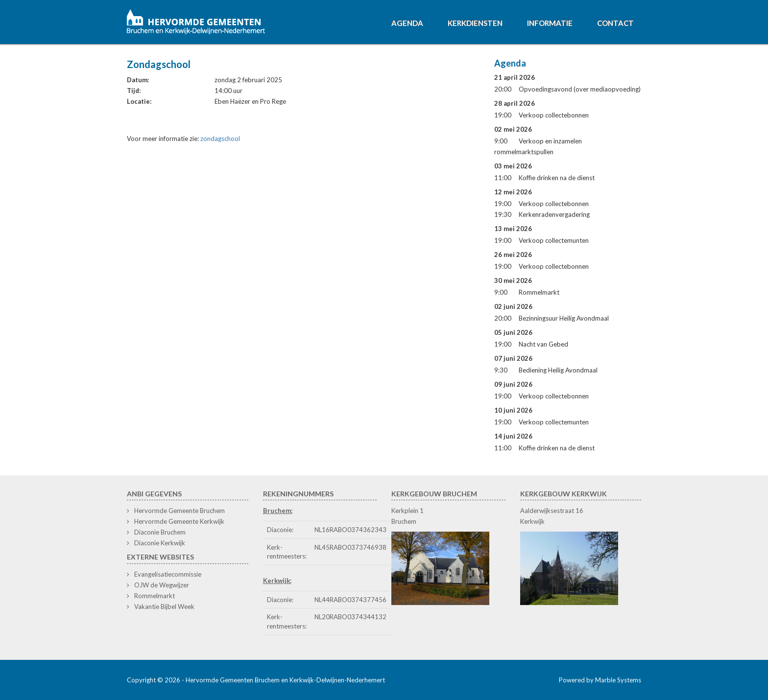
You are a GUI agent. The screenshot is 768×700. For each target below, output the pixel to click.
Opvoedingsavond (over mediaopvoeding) (580, 89)
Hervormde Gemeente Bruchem (180, 511)
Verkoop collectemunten (554, 240)
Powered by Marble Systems (600, 680)
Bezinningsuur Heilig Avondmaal (564, 318)
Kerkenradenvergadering (554, 214)
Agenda (407, 23)
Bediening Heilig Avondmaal (558, 370)
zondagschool (220, 139)
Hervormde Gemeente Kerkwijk (179, 521)
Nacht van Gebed (543, 344)
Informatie (550, 23)
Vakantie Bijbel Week (164, 607)
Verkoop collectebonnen (554, 115)
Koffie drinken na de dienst (557, 178)
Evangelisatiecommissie (168, 574)
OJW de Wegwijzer (162, 585)
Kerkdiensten (475, 23)
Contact (615, 23)
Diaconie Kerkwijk (160, 543)
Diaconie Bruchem (160, 532)
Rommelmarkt (539, 292)
